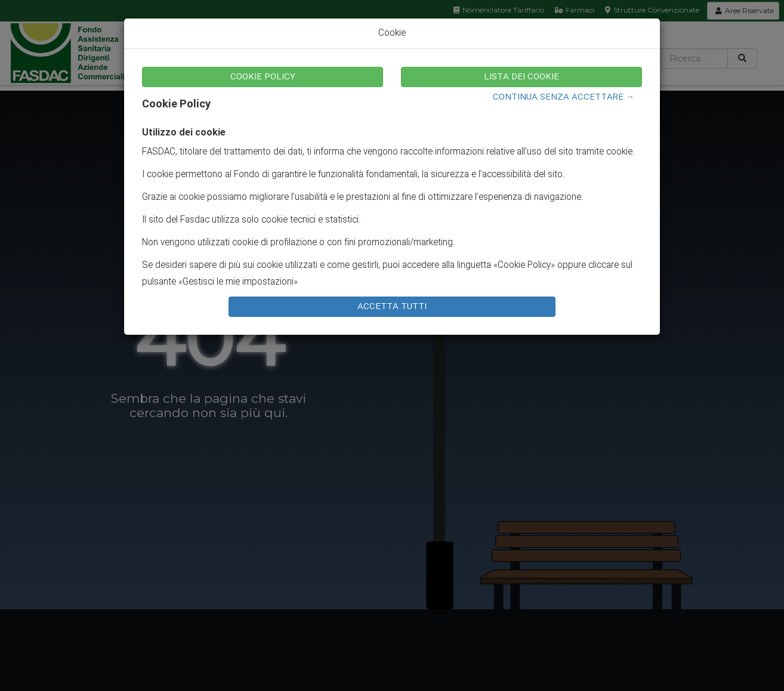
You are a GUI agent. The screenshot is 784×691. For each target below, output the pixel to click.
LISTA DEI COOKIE (521, 77)
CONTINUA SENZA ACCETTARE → (564, 97)
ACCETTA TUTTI (392, 307)
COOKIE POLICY (263, 77)
